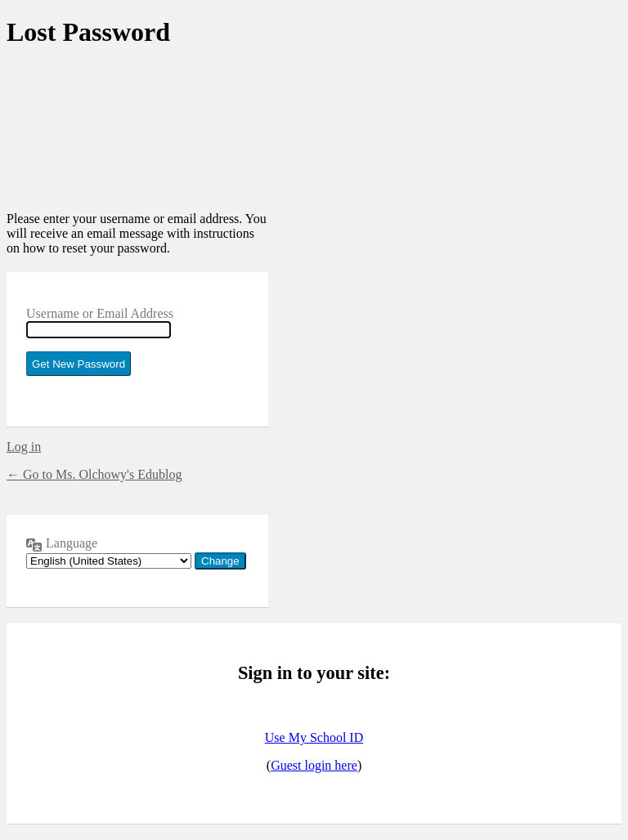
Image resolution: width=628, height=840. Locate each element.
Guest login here (314, 765)
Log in (24, 447)
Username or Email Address (100, 313)
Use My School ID (314, 737)
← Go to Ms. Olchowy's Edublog (94, 474)
